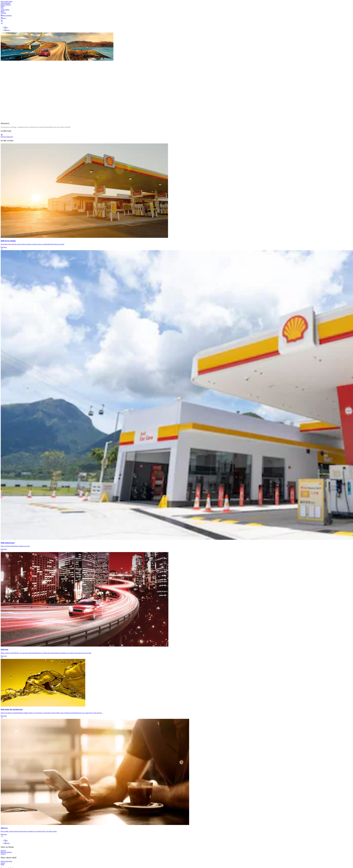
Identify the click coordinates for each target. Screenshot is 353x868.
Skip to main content (7, 1)
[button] (176, 13)
